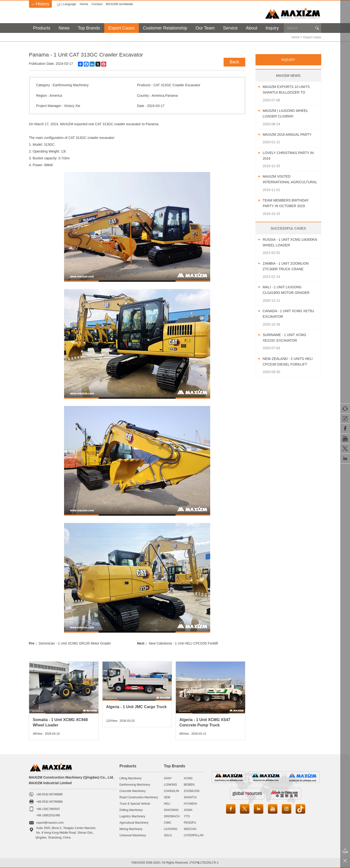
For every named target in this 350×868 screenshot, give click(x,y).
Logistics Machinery (132, 816)
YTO (187, 816)
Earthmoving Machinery (71, 85)
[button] (34, 702)
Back (233, 61)
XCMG (188, 778)
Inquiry (272, 28)
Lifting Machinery (131, 778)
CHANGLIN (171, 791)
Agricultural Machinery (134, 822)
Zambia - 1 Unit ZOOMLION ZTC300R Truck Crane (289, 266)
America (56, 95)
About (252, 28)
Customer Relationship (165, 28)
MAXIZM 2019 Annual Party (290, 134)
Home (85, 4)
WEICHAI (190, 829)
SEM (167, 797)
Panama (171, 95)
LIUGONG (171, 829)
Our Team (205, 28)
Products (42, 28)
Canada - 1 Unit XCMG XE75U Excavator (285, 314)
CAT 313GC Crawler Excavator (177, 85)
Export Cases (122, 28)
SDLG (168, 835)
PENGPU (190, 822)
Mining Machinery (131, 829)
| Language (69, 4)
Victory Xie (72, 106)
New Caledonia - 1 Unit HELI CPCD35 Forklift (183, 643)
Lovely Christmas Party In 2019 (289, 155)
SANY (168, 778)
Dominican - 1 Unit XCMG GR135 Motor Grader (75, 643)
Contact (98, 4)
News (64, 28)
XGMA (188, 810)
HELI (167, 803)
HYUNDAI (190, 803)
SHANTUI (190, 797)
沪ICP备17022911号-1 (204, 862)
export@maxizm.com (50, 822)
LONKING (170, 784)
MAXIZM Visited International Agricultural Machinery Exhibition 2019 (290, 179)
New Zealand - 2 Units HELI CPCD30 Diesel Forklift (286, 362)
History (40, 4)
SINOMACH (172, 816)
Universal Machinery (133, 835)
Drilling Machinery (131, 810)
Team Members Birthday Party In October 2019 (289, 203)
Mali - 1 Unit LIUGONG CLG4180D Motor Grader (289, 290)
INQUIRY (288, 59)
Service (230, 28)
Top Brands (89, 28)
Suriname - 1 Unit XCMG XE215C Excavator (287, 338)
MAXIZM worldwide (121, 4)
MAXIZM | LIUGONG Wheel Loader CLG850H (288, 113)
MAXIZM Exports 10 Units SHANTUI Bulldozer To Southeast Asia (289, 90)
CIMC (168, 822)
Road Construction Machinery (139, 797)
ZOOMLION (192, 791)
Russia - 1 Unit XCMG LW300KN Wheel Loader (288, 242)
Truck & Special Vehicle (135, 803)
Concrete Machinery (133, 791)
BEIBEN (189, 784)
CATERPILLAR (194, 835)
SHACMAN (171, 810)
